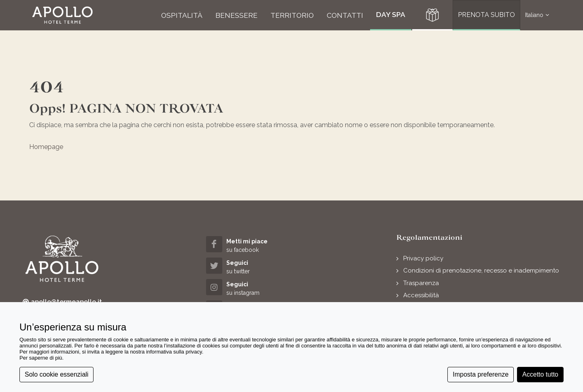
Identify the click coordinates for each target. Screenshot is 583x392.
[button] (63, 15)
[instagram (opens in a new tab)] (249, 288)
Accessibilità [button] (421, 295)
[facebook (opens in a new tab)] (249, 245)
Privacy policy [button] (423, 258)
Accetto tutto (540, 374)
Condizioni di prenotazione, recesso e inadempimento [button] (481, 271)
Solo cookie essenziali (56, 374)
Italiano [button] (537, 15)
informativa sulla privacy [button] (174, 352)
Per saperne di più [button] (41, 358)
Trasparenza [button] (421, 283)
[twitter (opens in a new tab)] (249, 267)
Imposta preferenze (481, 374)
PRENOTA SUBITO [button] (486, 15)
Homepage (46, 147)
